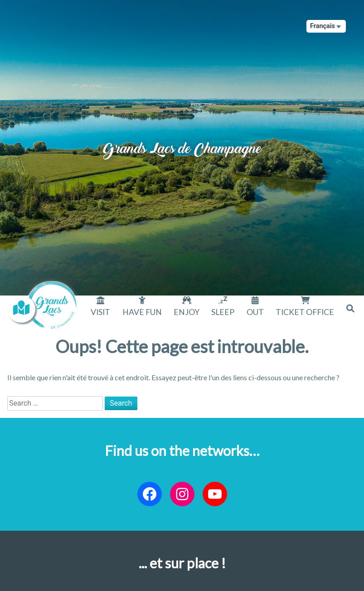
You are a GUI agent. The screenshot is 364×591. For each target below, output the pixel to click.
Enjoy (187, 312)
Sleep (223, 312)
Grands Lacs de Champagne (182, 141)
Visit (100, 312)
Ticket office (305, 312)
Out (255, 312)
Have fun (142, 312)
